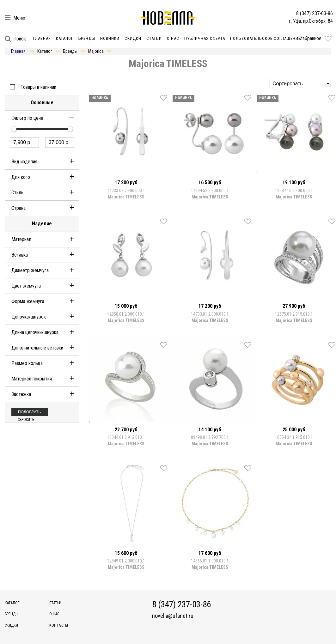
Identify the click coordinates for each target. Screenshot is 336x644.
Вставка (20, 255)
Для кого (21, 177)
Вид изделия (24, 162)
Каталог (65, 38)
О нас (173, 38)
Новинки (110, 38)
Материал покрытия (32, 379)
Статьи (154, 38)
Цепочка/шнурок (29, 317)
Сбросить (26, 420)
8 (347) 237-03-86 (315, 13)
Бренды (87, 38)
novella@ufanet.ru (173, 616)
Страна (18, 208)
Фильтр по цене (27, 118)
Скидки (133, 38)
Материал (21, 239)
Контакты (59, 625)
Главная (42, 38)
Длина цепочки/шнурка (35, 332)
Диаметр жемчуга (30, 270)
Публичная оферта (205, 38)
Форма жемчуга (28, 301)
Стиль (17, 193)
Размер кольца (27, 363)
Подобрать (30, 412)
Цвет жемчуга (26, 286)
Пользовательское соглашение (265, 38)
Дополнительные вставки (37, 348)
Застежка (21, 394)
